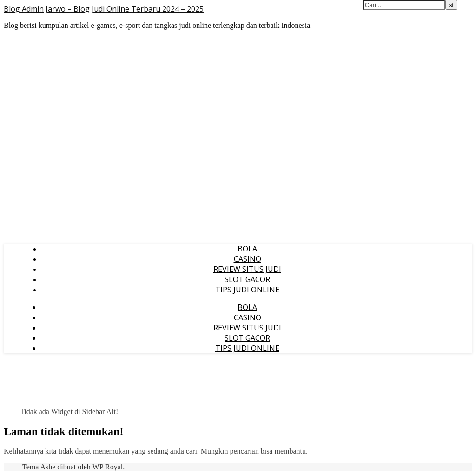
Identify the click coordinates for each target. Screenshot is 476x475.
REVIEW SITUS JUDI (247, 269)
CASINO (248, 259)
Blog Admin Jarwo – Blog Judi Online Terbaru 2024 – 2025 (104, 9)
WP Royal (108, 467)
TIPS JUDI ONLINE (247, 290)
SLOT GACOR (247, 279)
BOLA (247, 249)
